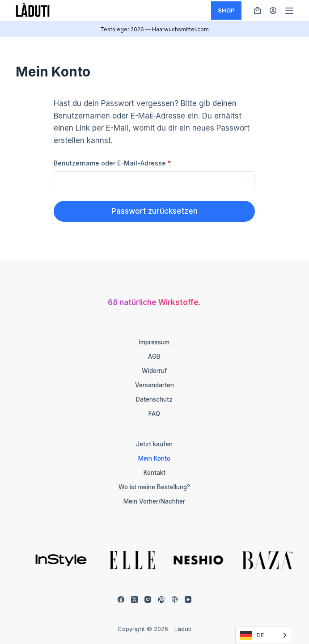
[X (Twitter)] (134, 600)
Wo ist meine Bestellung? (154, 487)
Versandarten (154, 385)
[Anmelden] (273, 11)
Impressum (154, 342)
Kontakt (154, 473)
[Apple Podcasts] (175, 600)
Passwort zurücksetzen (154, 211)
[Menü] (289, 11)
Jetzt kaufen (154, 444)
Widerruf (154, 371)
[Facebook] (121, 600)
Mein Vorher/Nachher (154, 501)
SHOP (226, 10)
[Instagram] (148, 600)
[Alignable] (161, 600)
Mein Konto (154, 458)
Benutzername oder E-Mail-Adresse (130, 163)
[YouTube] (188, 600)
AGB (154, 356)
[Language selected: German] (263, 635)
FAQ (154, 414)
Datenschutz (154, 399)
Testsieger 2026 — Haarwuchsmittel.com (154, 29)
